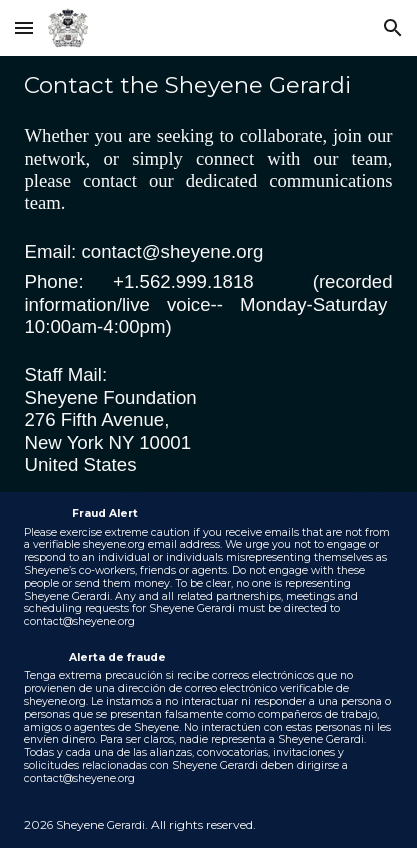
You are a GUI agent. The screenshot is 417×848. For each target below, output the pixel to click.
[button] (24, 27)
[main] (208, 274)
